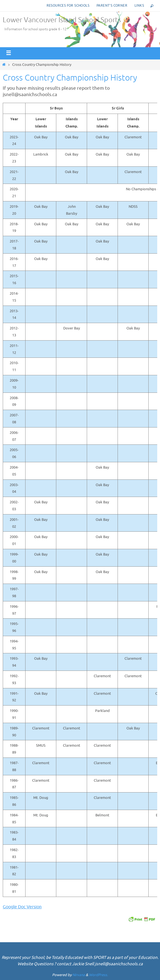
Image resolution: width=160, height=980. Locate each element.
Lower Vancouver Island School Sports (62, 20)
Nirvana (79, 975)
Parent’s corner (112, 6)
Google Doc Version (22, 907)
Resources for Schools (68, 6)
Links (139, 6)
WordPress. (98, 975)
